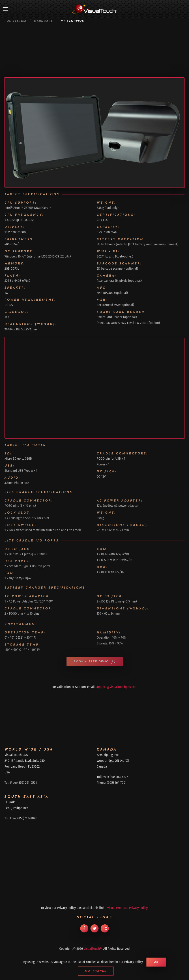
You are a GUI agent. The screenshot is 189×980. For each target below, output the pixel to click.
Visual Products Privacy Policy (127, 908)
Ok (156, 962)
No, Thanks (96, 971)
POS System (15, 21)
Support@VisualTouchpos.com (116, 687)
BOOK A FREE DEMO (95, 662)
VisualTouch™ (93, 949)
